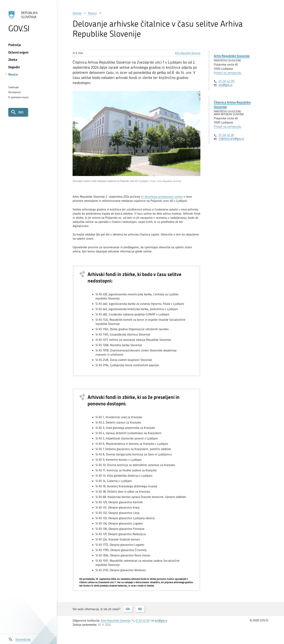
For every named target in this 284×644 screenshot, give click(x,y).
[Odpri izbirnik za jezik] (19, 639)
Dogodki (14, 67)
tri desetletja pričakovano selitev (162, 197)
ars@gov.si (226, 85)
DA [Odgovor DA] (128, 609)
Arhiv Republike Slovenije (188, 53)
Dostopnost (14, 92)
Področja (15, 45)
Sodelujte (14, 87)
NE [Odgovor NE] (140, 609)
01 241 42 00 (227, 81)
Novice (13, 74)
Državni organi (18, 52)
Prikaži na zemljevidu (227, 73)
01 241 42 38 (226, 135)
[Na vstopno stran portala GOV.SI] (28, 21)
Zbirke (13, 60)
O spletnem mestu (18, 97)
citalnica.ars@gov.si (231, 139)
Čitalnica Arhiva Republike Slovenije (232, 104)
